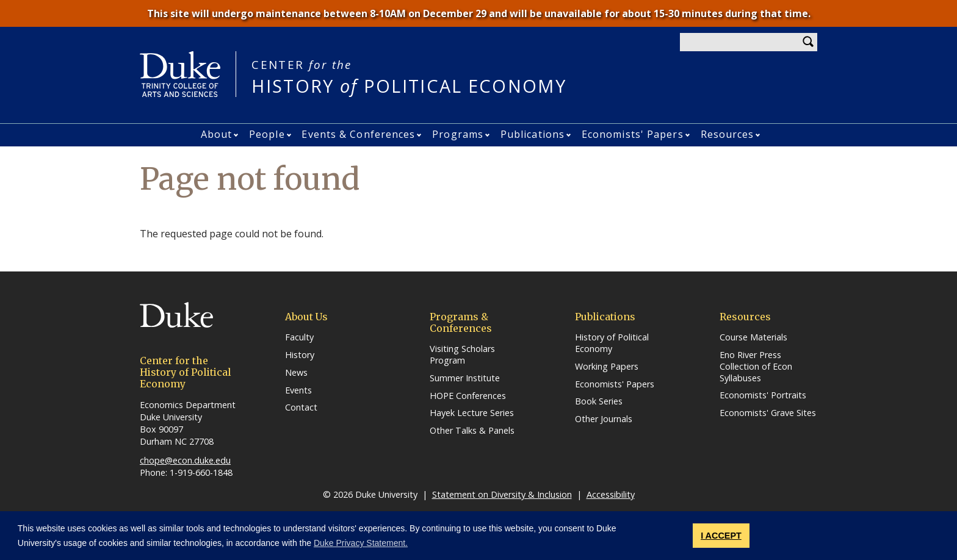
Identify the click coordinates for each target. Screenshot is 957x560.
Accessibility (611, 494)
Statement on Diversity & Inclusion (502, 494)
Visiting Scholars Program (462, 355)
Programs (458, 134)
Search (808, 42)
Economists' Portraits (763, 395)
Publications (533, 134)
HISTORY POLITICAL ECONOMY (409, 77)
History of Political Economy (612, 343)
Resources (728, 134)
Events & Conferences (358, 134)
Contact (301, 407)
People (267, 134)
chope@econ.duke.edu (185, 460)
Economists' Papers (633, 134)
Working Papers (607, 367)
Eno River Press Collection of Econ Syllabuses (756, 366)
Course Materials (753, 337)
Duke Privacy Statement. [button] (361, 543)
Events (298, 390)
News (296, 373)
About (217, 134)
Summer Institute (465, 378)
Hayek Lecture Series (472, 413)
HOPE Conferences (468, 396)
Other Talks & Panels (472, 431)
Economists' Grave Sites (768, 413)
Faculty (299, 337)
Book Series (599, 401)
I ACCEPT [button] (721, 536)
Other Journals (604, 419)
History (300, 355)
